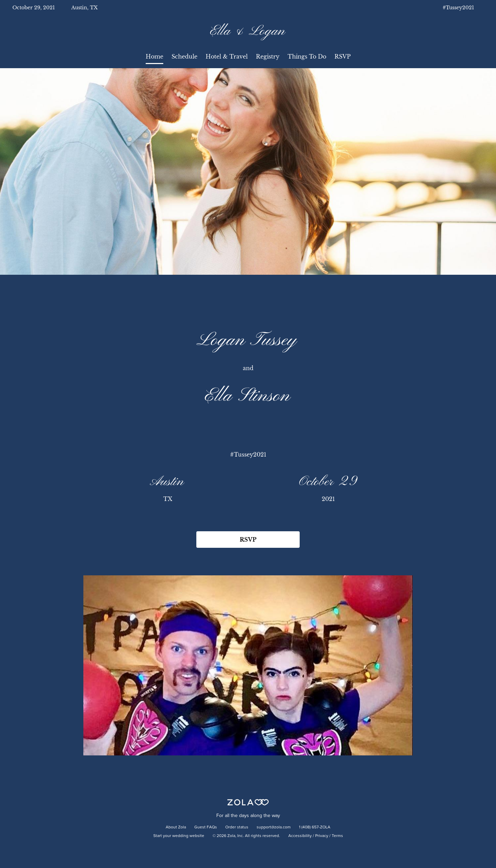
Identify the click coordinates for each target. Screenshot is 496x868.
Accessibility (300, 836)
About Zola (176, 827)
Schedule (184, 56)
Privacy (322, 836)
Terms (337, 836)
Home (154, 56)
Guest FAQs (206, 827)
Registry (268, 56)
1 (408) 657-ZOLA (315, 827)
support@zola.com (274, 827)
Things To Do (307, 56)
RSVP (343, 56)
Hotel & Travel (227, 56)
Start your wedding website (179, 836)
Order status (237, 827)
